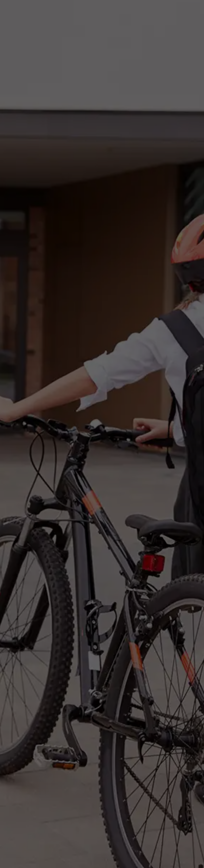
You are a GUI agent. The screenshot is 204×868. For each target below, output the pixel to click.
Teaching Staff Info (44, 458)
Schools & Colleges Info (73, 458)
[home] (21, 6)
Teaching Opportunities (134, 6)
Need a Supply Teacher (162, 6)
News (182, 6)
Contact (194, 6)
